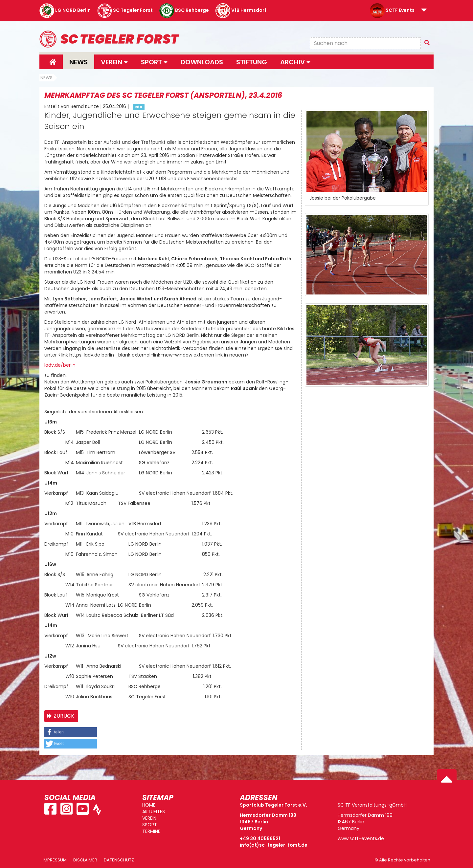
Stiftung (252, 62)
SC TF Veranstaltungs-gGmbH (372, 805)
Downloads (202, 62)
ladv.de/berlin (60, 365)
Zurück (64, 716)
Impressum (55, 860)
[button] (424, 11)
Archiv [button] (295, 62)
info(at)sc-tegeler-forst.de (274, 845)
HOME (149, 805)
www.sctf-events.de (361, 838)
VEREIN (149, 818)
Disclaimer (85, 860)
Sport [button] (154, 62)
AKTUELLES (154, 812)
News (79, 62)
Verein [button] (114, 62)
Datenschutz (119, 860)
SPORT (150, 825)
